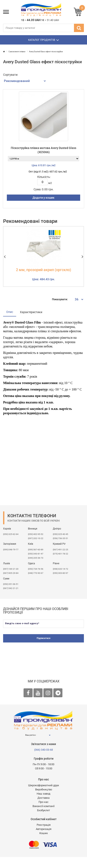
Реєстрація (44, 825)
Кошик (44, 833)
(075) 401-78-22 (60, 554)
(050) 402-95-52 (36, 534)
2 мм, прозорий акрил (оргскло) (43, 270)
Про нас (43, 802)
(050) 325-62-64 (11, 534)
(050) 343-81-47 (36, 554)
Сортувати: (11, 75)
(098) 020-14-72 (60, 569)
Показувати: (60, 299)
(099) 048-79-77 (11, 550)
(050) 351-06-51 (11, 584)
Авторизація (44, 829)
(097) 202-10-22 (36, 538)
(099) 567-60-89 (36, 550)
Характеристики (31, 312)
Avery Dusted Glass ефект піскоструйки (46, 52)
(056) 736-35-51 (60, 538)
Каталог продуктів (44, 40)
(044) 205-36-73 (36, 558)
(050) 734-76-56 (36, 569)
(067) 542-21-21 (11, 588)
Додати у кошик (43, 198)
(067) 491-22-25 (60, 550)
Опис (10, 312)
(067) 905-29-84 (11, 573)
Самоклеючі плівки (17, 52)
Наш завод (43, 794)
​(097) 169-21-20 (11, 569)
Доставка (43, 798)
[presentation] (43, 655)
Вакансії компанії (43, 806)
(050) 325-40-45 (60, 534)
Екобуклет (43, 810)
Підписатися (43, 638)
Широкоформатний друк (44, 785)
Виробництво (44, 789)
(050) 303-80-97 (60, 573)
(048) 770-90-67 (36, 573)
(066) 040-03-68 (43, 750)
